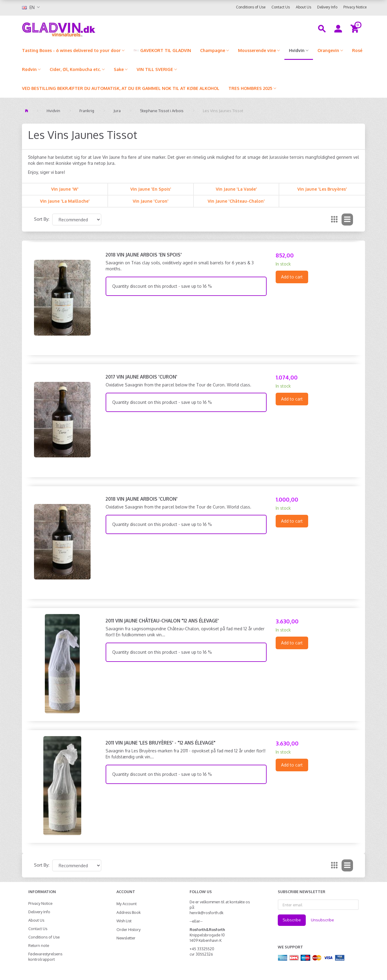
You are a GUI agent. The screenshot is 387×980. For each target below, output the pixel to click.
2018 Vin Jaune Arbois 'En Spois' (144, 255)
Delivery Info (327, 7)
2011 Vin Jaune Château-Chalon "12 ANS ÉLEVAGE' (162, 621)
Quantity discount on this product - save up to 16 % (162, 286)
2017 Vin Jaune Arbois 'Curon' (141, 377)
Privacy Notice (355, 7)
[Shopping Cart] (356, 28)
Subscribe (292, 920)
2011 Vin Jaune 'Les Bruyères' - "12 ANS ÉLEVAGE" (161, 743)
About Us (303, 7)
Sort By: (42, 219)
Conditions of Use (251, 7)
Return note (39, 945)
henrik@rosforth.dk (206, 913)
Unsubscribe (322, 920)
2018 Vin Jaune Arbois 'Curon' (142, 499)
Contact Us (281, 7)
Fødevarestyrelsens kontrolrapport (45, 957)
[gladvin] (84, 28)
